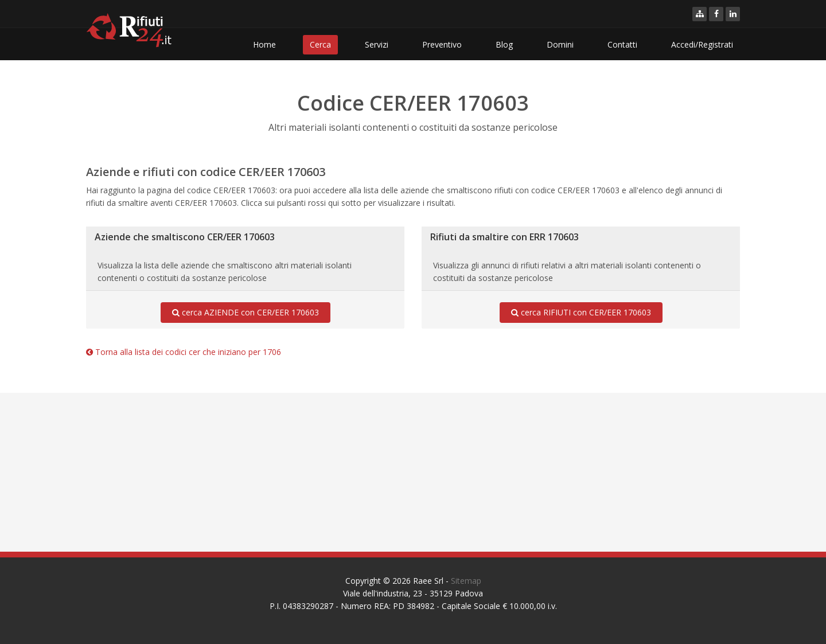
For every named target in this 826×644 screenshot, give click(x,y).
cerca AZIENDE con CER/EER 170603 (246, 313)
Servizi (377, 44)
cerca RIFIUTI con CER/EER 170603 (581, 313)
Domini (560, 44)
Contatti (622, 44)
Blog (504, 44)
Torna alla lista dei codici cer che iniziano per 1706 (184, 352)
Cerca (320, 44)
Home (264, 44)
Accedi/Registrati (702, 44)
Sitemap (466, 581)
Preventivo (442, 44)
